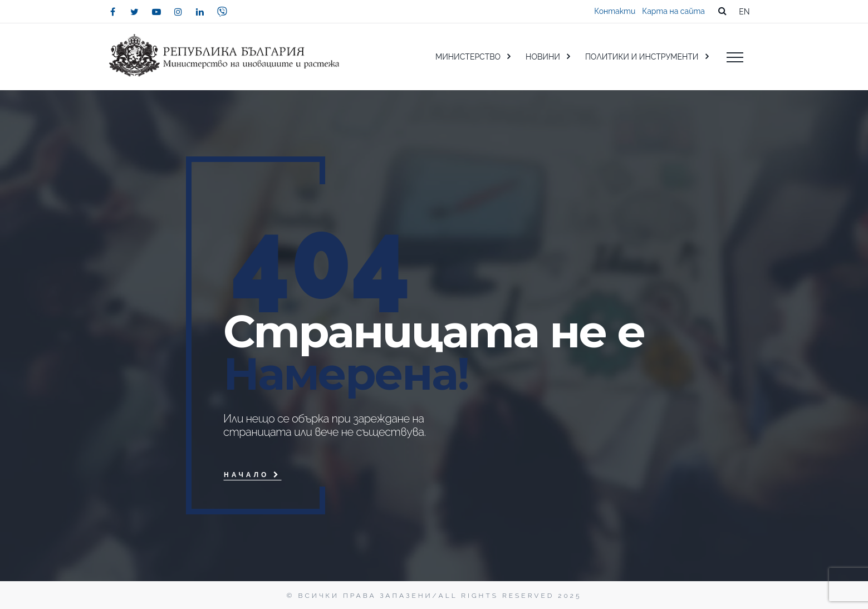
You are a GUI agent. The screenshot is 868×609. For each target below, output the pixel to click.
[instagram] (178, 12)
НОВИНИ (543, 57)
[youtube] (156, 12)
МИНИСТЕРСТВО (468, 57)
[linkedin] (200, 12)
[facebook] (113, 12)
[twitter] (135, 12)
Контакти (615, 11)
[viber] (222, 12)
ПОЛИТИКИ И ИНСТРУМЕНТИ (642, 57)
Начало (252, 475)
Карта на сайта (673, 11)
